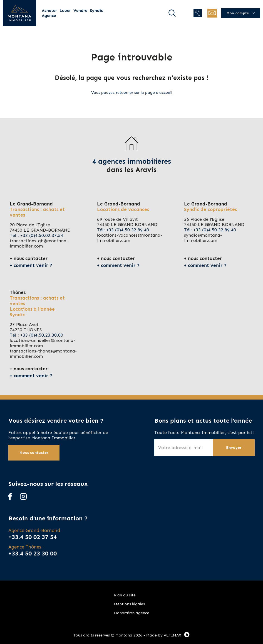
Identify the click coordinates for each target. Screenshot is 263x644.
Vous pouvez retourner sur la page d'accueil (132, 93)
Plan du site (125, 595)
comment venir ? (33, 265)
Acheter (49, 11)
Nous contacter (34, 453)
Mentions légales (129, 604)
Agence (49, 16)
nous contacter (31, 258)
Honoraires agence (132, 613)
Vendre (80, 11)
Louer (65, 11)
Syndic (96, 11)
